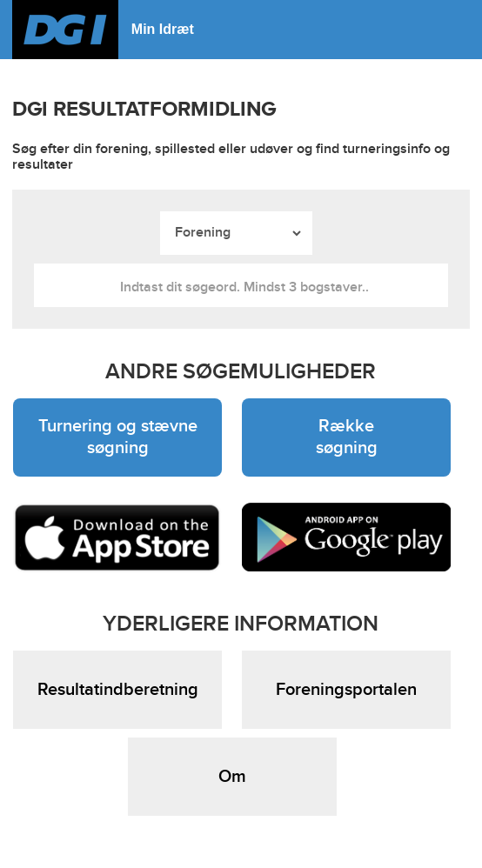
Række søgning (347, 437)
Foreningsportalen (346, 690)
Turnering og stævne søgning (118, 437)
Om (232, 777)
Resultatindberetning (118, 690)
